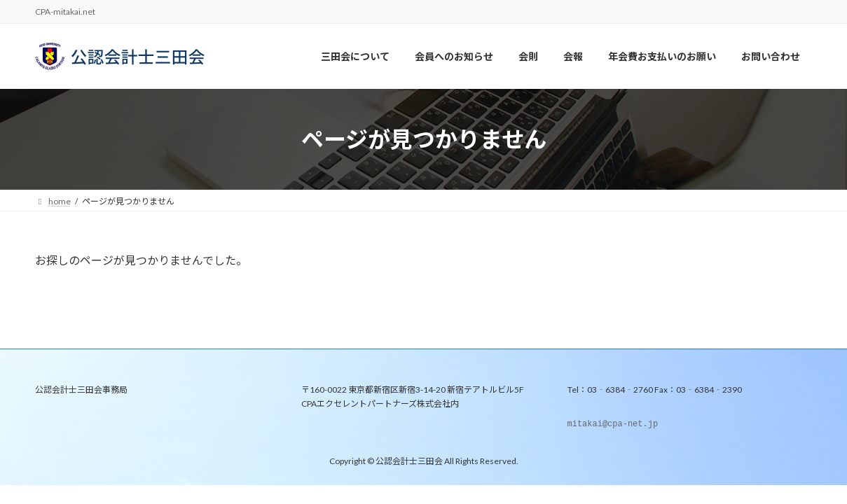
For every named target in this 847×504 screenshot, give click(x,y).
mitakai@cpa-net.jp (613, 425)
